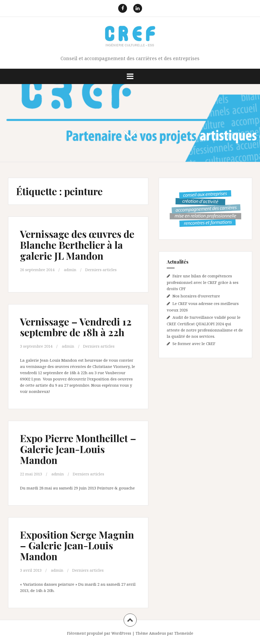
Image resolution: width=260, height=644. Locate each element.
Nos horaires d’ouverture (196, 296)
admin (70, 270)
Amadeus (158, 633)
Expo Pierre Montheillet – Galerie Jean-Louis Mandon (78, 449)
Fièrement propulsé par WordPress (99, 633)
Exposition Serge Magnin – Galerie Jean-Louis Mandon (77, 546)
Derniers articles (101, 270)
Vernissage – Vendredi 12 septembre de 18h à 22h (76, 327)
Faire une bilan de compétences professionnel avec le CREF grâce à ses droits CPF (203, 282)
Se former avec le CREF (194, 343)
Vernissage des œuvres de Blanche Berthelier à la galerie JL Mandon (77, 245)
